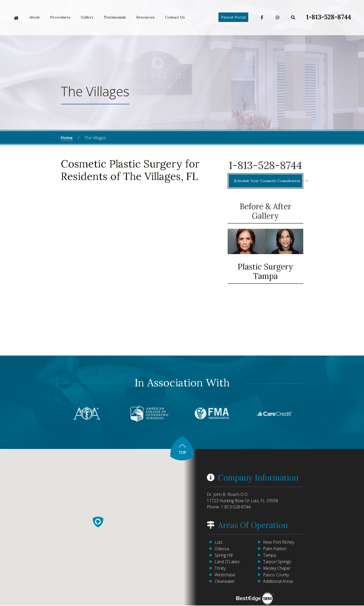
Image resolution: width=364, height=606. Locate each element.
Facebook (262, 17)
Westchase (225, 575)
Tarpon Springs (277, 562)
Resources (145, 17)
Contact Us (175, 17)
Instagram (277, 17)
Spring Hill (224, 555)
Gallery (87, 17)
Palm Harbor (275, 549)
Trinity (220, 568)
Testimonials (115, 17)
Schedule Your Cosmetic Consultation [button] (268, 181)
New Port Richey (279, 542)
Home (16, 18)
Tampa (269, 555)
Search (293, 17)
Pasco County (276, 575)
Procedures (60, 17)
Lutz (219, 542)
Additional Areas (278, 581)
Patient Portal (233, 17)
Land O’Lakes (227, 562)
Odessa (222, 549)
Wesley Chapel (277, 568)
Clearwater (225, 581)
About (34, 17)
